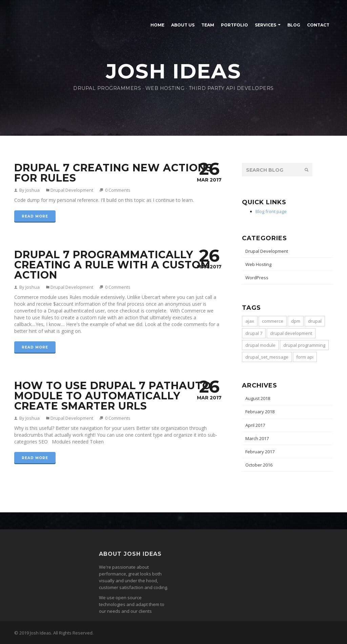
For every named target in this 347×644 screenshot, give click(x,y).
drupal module (260, 345)
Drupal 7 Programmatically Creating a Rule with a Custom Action (112, 265)
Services (266, 25)
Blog (294, 25)
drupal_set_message (267, 357)
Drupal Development (71, 190)
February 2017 (260, 452)
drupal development (291, 333)
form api (305, 357)
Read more (35, 216)
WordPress (257, 278)
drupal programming (304, 345)
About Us (183, 25)
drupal (315, 321)
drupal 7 (254, 333)
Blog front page (271, 211)
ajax (250, 321)
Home (157, 25)
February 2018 (260, 412)
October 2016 (259, 465)
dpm (296, 321)
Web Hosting (258, 264)
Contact (318, 25)
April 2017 (255, 425)
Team (208, 25)
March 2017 (257, 438)
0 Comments (118, 190)
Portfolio (234, 25)
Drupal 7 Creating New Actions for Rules (114, 173)
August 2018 (258, 398)
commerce (273, 321)
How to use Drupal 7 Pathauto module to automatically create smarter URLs (113, 396)
